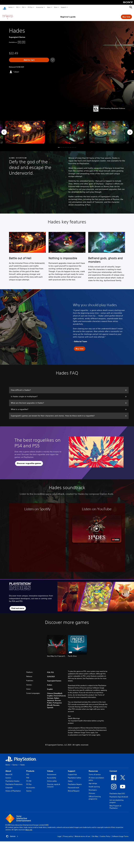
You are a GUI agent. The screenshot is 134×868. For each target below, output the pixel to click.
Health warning (94, 784)
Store (56, 7)
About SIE (9, 772)
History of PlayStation (13, 788)
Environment (52, 772)
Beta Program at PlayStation (115, 804)
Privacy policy (68, 834)
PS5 (17, 7)
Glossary (92, 791)
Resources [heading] (93, 768)
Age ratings (93, 781)
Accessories (40, 7)
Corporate (9, 785)
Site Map (95, 834)
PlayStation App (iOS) (117, 791)
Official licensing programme (95, 795)
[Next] (130, 130)
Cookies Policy (105, 834)
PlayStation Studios (12, 779)
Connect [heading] (113, 768)
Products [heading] (30, 768)
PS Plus (30, 7)
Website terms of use (82, 834)
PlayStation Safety (74, 775)
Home (8, 762)
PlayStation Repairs (75, 782)
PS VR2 (29, 779)
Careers (8, 775)
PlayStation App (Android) (119, 794)
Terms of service (95, 772)
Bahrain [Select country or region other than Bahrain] (12, 834)
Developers (93, 787)
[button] (59, 145)
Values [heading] (50, 768)
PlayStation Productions (14, 782)
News (49, 7)
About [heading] (8, 768)
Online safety (52, 779)
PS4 (23, 7)
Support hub (72, 772)
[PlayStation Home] (5, 7)
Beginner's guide (68, 14)
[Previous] (4, 130)
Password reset (73, 785)
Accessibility (52, 775)
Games (10, 7)
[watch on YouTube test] (116, 537)
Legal (59, 834)
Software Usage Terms (120, 834)
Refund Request (74, 788)
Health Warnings (74, 716)
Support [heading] (72, 768)
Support (63, 7)
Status (70, 779)
